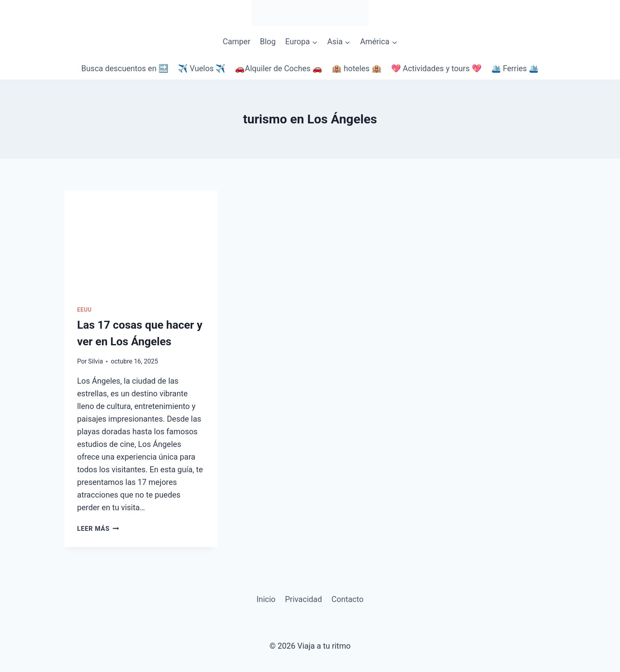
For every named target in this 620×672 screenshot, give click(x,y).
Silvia (96, 361)
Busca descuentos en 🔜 (125, 68)
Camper (236, 42)
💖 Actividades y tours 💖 (436, 68)
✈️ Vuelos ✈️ (202, 68)
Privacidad (303, 599)
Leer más (98, 529)
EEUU (84, 310)
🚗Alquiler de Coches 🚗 (279, 68)
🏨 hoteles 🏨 (356, 68)
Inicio (266, 599)
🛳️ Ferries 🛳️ (515, 68)
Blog (268, 42)
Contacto (347, 599)
